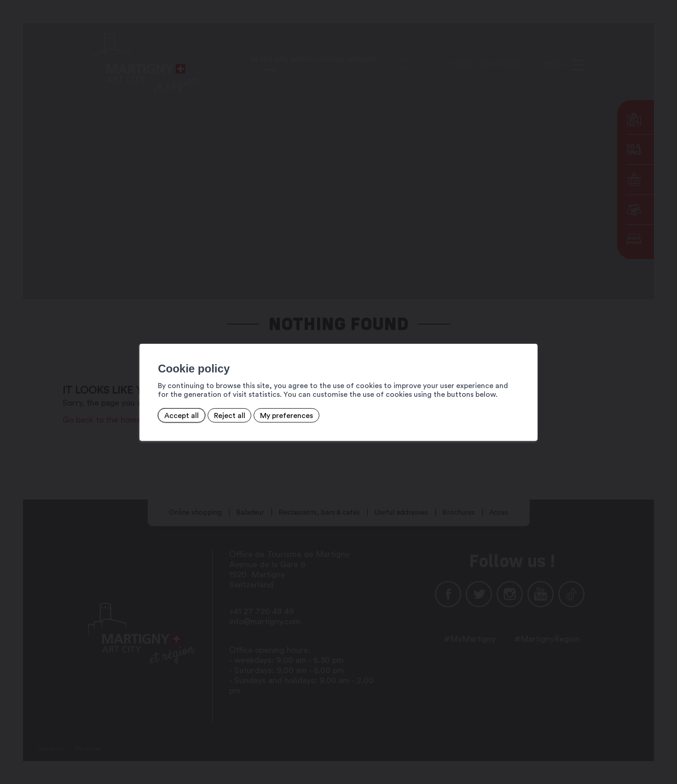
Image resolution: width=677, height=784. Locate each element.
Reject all (226, 415)
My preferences (282, 415)
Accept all (177, 415)
